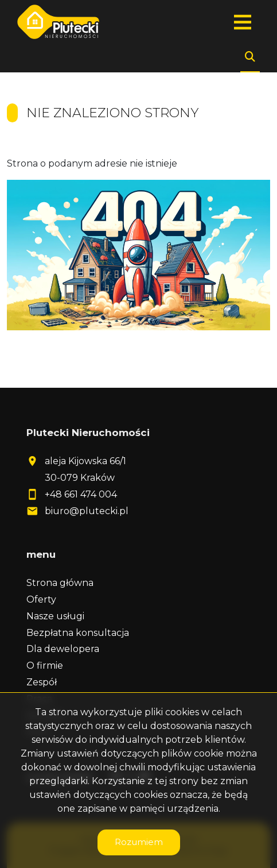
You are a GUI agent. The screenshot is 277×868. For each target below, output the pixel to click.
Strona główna (60, 583)
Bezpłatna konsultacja (78, 633)
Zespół (42, 682)
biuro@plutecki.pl (87, 511)
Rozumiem (139, 842)
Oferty (41, 599)
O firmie (45, 666)
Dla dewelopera (63, 649)
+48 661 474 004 (81, 494)
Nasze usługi (55, 616)
